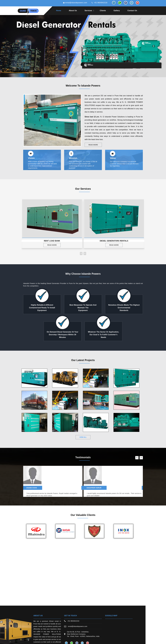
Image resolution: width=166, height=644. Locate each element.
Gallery (117, 11)
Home (59, 11)
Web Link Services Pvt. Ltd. (123, 640)
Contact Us (132, 11)
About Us (73, 11)
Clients (103, 11)
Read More (93, 145)
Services (88, 11)
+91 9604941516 (99, 3)
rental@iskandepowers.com (75, 3)
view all (83, 437)
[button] (12, 46)
